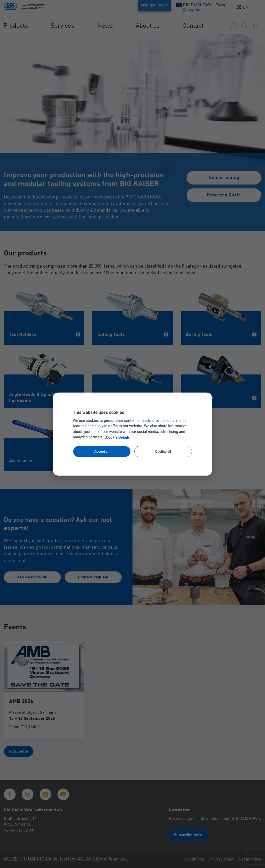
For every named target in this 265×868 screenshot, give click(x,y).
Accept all (102, 451)
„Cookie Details (117, 437)
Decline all (163, 451)
